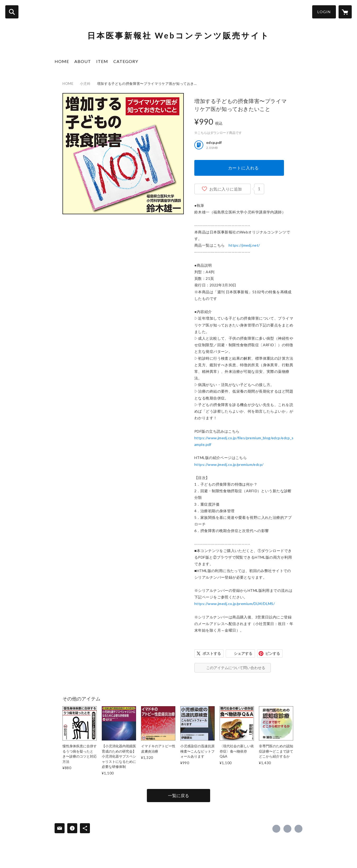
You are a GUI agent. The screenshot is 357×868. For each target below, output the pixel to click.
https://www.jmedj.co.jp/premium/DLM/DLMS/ (235, 604)
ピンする (273, 653)
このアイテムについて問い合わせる (236, 668)
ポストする (212, 653)
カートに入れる (244, 168)
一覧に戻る (178, 795)
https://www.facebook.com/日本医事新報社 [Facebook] (276, 829)
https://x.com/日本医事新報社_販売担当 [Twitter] (287, 829)
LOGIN (324, 12)
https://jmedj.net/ (244, 245)
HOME (62, 61)
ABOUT (83, 61)
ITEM (102, 61)
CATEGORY (126, 61)
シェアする (243, 653)
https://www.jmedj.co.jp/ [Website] (298, 829)
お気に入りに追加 (226, 189)
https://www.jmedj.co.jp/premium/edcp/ (229, 464)
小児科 (85, 84)
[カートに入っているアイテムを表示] (345, 12)
